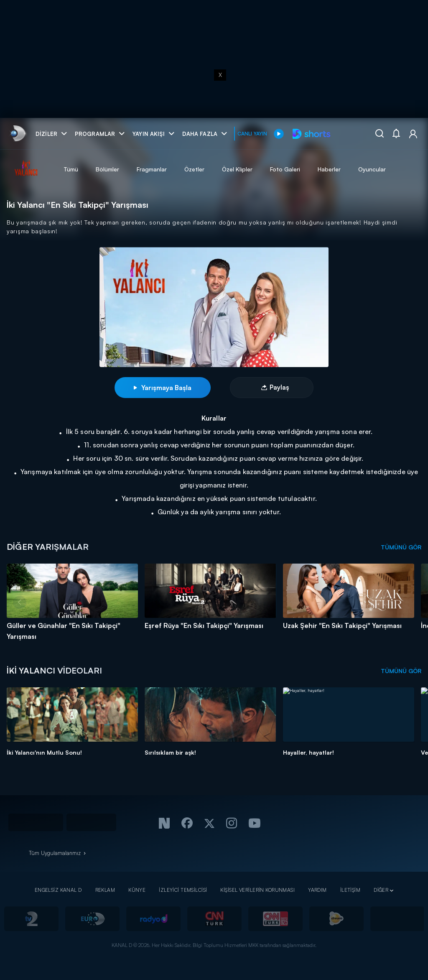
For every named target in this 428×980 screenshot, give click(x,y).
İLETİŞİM (350, 890)
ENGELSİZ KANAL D (58, 890)
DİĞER (381, 890)
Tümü (71, 169)
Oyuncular (372, 169)
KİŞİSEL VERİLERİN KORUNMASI (257, 890)
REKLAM (105, 890)
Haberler (329, 169)
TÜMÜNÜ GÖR (401, 547)
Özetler (194, 169)
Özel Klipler (237, 169)
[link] (17, 134)
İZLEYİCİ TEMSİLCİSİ (183, 890)
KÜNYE (137, 890)
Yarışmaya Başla (163, 388)
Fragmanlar (152, 169)
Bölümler (107, 169)
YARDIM (317, 890)
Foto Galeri (285, 169)
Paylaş (279, 387)
